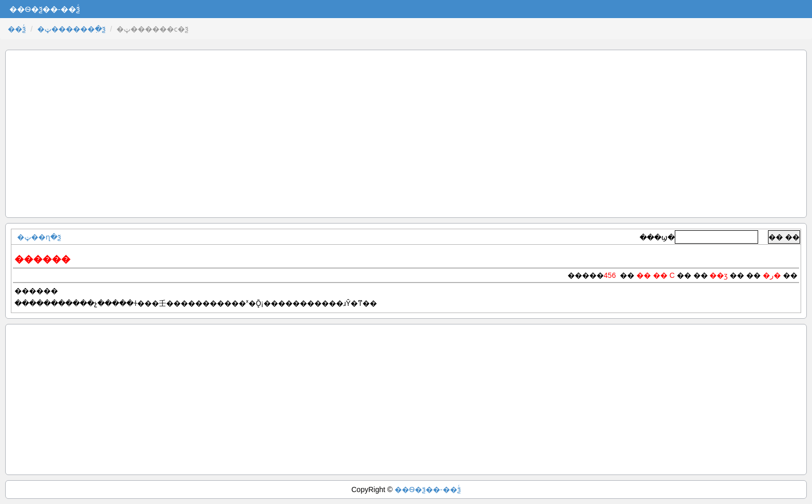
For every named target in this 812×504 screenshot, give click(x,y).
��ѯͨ (17, 29)
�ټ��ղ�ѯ (39, 237)
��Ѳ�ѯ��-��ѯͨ (428, 490)
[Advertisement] (406, 134)
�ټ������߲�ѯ (71, 29)
